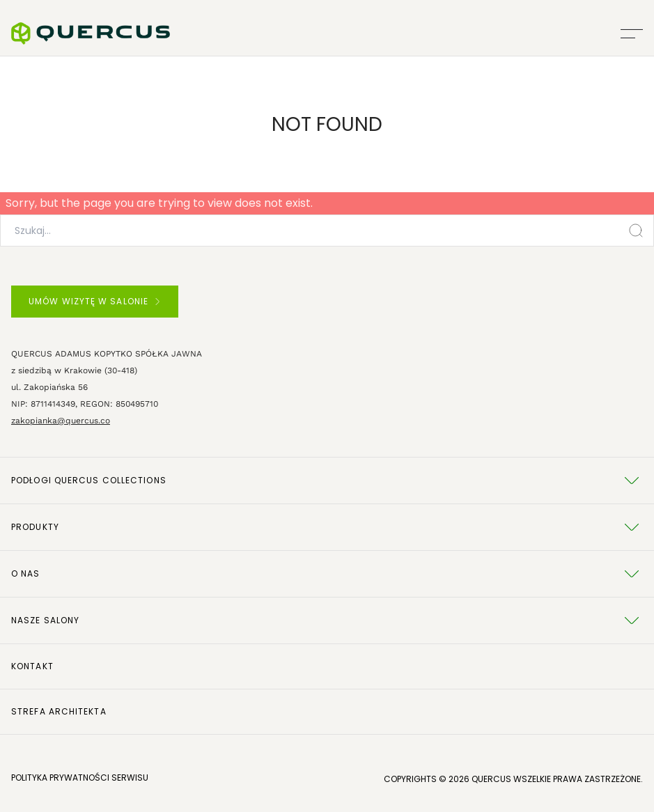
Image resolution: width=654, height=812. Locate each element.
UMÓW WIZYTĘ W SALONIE (94, 301)
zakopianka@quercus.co (61, 421)
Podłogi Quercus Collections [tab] (327, 481)
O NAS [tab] (327, 574)
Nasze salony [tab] (327, 620)
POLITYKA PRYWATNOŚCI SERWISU (80, 778)
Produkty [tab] (327, 527)
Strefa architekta (59, 711)
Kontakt (32, 666)
